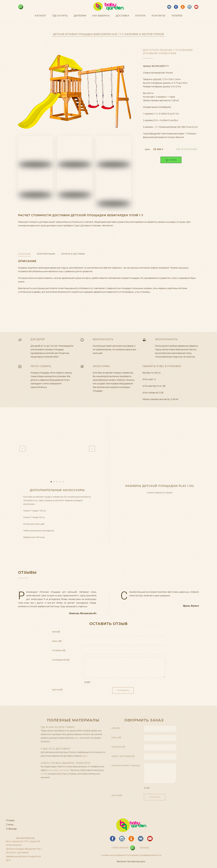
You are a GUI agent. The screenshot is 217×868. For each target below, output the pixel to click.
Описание (24, 254)
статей (44, 774)
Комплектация (46, 254)
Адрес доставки (123, 756)
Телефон (59, 652)
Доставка (122, 16)
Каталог (41, 16)
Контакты (159, 16)
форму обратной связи (58, 770)
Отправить (123, 691)
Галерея (177, 16)
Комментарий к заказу (126, 766)
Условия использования (113, 855)
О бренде (11, 829)
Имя (56, 633)
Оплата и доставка (73, 254)
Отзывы (10, 820)
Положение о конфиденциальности (144, 855)
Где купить (60, 16)
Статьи (10, 825)
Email (57, 642)
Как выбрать (101, 16)
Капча (57, 691)
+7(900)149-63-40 (120, 848)
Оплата (140, 16)
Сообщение (61, 661)
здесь (77, 738)
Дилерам (80, 16)
